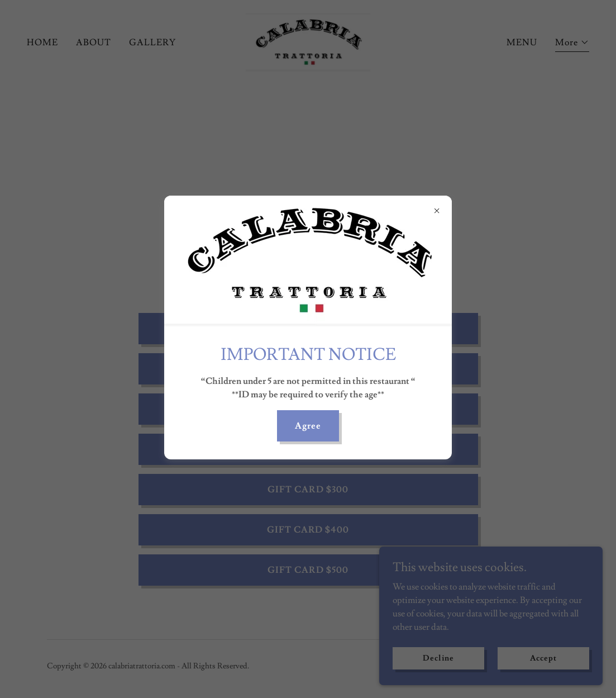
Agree (308, 426)
